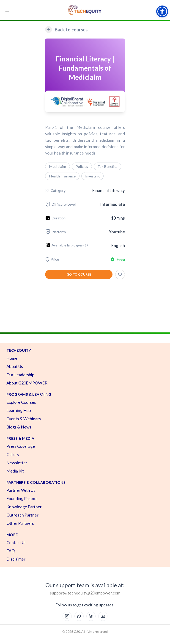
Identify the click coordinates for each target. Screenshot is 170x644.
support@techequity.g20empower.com (85, 593)
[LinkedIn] (91, 616)
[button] (162, 11)
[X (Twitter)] (79, 616)
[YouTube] (103, 616)
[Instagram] (67, 616)
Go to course (79, 274)
